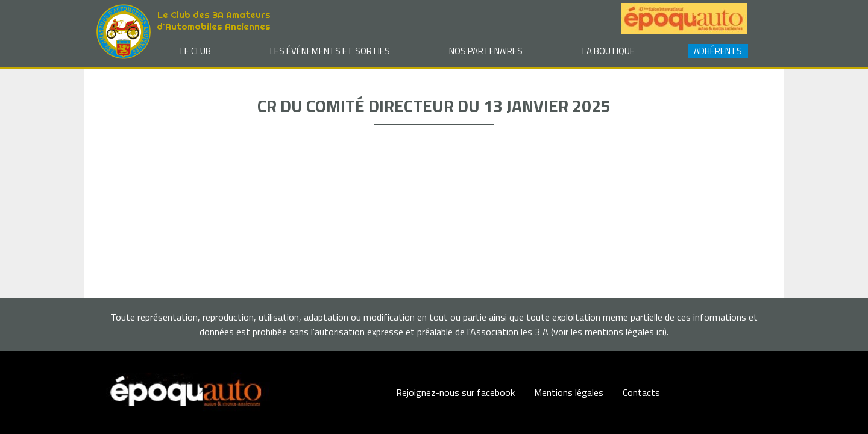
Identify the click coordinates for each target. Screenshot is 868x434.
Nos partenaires (486, 51)
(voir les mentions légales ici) (609, 332)
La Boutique (609, 51)
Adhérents (718, 51)
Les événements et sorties (330, 51)
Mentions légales (569, 392)
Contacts (641, 392)
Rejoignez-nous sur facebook (455, 392)
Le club (196, 51)
